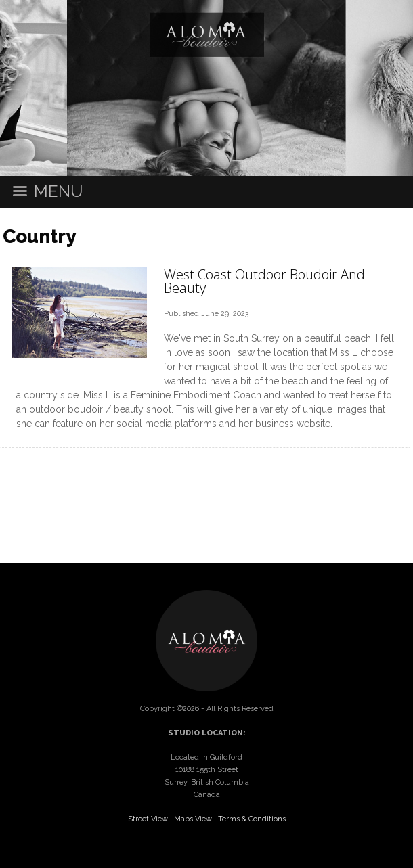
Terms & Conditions (252, 819)
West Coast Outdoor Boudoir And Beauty (264, 281)
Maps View (193, 819)
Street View (148, 819)
